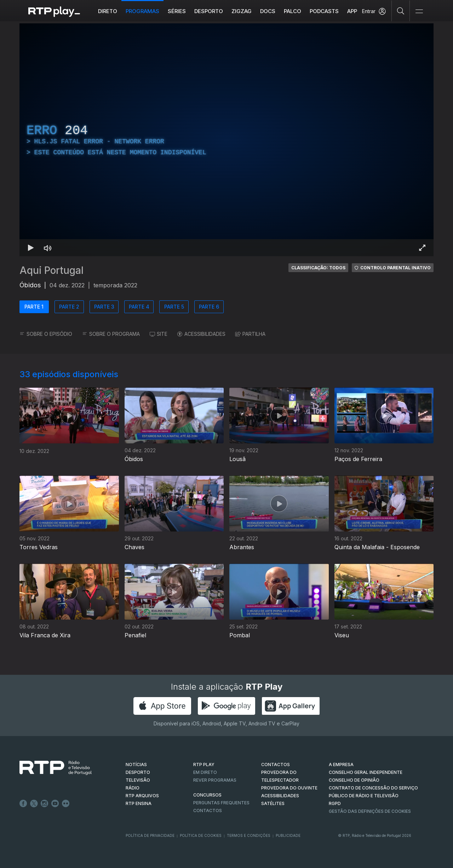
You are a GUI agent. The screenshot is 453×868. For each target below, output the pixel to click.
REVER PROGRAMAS (215, 780)
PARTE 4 (139, 307)
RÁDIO (133, 788)
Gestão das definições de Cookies (370, 811)
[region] (226, 140)
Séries (177, 11)
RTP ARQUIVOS (142, 796)
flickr (66, 804)
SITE (159, 334)
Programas (142, 11)
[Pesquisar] (401, 11)
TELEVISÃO (138, 780)
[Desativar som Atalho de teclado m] (48, 248)
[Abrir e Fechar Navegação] (419, 12)
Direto (108, 11)
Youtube (55, 804)
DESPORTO (138, 772)
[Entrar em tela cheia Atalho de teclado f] (422, 248)
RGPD (335, 803)
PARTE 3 (104, 307)
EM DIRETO (205, 772)
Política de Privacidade (150, 835)
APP (352, 11)
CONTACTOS (276, 764)
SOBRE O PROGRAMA (111, 334)
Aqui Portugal (51, 270)
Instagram (45, 804)
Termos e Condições (249, 835)
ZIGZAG (242, 11)
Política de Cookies (201, 835)
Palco (293, 11)
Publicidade (288, 835)
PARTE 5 (174, 307)
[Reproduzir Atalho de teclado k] (31, 248)
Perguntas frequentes (221, 803)
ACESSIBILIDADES (201, 334)
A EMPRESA (341, 764)
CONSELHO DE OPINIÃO (354, 780)
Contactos (208, 810)
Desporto (209, 11)
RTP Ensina (139, 803)
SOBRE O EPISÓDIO (46, 334)
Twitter (34, 804)
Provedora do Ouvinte (289, 788)
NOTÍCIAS (136, 764)
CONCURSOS (207, 795)
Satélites (273, 803)
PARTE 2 (69, 307)
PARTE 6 (209, 307)
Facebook (23, 804)
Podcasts (324, 11)
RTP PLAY (204, 764)
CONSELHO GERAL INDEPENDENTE (366, 772)
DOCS (268, 11)
